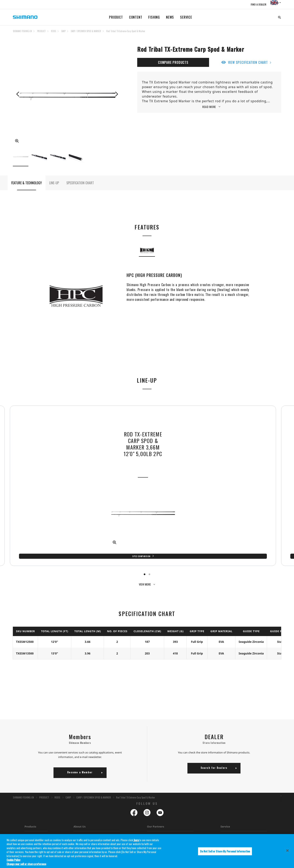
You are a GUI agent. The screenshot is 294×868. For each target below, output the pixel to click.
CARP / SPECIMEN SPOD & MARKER (86, 31)
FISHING (154, 17)
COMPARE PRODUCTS (173, 62)
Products (30, 794)
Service (225, 794)
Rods (27, 809)
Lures (27, 820)
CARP (63, 31)
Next (116, 94)
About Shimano (82, 804)
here (136, 842)
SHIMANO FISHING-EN (22, 31)
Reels (27, 804)
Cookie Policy (13, 862)
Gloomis (151, 804)
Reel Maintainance (230, 815)
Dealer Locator (228, 820)
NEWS (170, 17)
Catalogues (79, 815)
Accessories (31, 830)
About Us (80, 794)
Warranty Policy (229, 809)
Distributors (80, 825)
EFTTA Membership (84, 830)
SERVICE (186, 17)
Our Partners (156, 794)
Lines (27, 815)
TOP (278, 34)
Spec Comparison (111, 528)
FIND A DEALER (251, 4)
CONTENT (136, 17)
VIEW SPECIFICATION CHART (248, 62)
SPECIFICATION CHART (80, 189)
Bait (27, 825)
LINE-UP (54, 189)
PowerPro (152, 809)
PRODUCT (116, 17)
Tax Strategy (80, 820)
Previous (18, 94)
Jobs (76, 809)
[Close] (287, 853)
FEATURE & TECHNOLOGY (27, 189)
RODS (53, 31)
